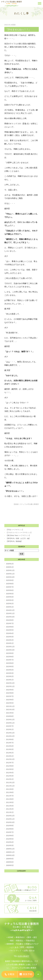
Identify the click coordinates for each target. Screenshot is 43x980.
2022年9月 (10, 690)
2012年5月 (10, 769)
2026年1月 (10, 567)
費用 (29, 937)
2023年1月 (10, 680)
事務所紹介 (20, 937)
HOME (11, 937)
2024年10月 (10, 617)
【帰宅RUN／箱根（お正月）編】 (18, 538)
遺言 (35, 937)
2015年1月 (10, 729)
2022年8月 (10, 693)
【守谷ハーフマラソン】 (15, 530)
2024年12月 (10, 610)
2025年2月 (10, 604)
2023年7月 (10, 660)
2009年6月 (10, 862)
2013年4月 (10, 746)
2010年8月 (10, 829)
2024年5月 (10, 630)
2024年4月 (10, 633)
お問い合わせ (29, 951)
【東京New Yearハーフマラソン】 (18, 535)
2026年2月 (10, 564)
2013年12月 (10, 736)
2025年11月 (10, 574)
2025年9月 (10, 580)
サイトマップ (16, 951)
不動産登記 (30, 941)
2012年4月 (10, 773)
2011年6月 (10, 799)
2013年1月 (10, 756)
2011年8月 (10, 792)
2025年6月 (10, 590)
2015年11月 (10, 723)
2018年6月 (10, 716)
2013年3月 (10, 749)
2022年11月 (10, 686)
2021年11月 (10, 706)
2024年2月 (10, 640)
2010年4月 (10, 842)
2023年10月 (10, 650)
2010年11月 (10, 819)
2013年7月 (10, 743)
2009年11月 (10, 852)
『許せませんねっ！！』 (18, 29)
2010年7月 (10, 832)
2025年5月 (10, 594)
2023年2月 (10, 676)
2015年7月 (10, 726)
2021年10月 (10, 710)
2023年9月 (10, 653)
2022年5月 (10, 703)
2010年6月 (10, 836)
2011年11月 (10, 786)
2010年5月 (10, 839)
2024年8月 (10, 620)
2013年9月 (10, 739)
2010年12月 (10, 816)
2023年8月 (10, 657)
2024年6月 (10, 627)
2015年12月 (10, 720)
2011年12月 (10, 783)
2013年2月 (10, 753)
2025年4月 (10, 597)
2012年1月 (10, 779)
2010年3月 (10, 845)
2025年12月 (10, 570)
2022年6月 (10, 700)
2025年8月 (10, 584)
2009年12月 (10, 849)
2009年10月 (10, 855)
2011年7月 (10, 796)
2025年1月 (10, 607)
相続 (12, 941)
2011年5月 (10, 802)
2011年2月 (10, 809)
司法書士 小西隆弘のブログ (27, 944)
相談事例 (30, 947)
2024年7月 (10, 623)
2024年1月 (10, 643)
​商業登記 (20, 941)
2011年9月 (10, 789)
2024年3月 (10, 637)
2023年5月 (10, 666)
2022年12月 (10, 683)
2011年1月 (10, 812)
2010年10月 (10, 822)
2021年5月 (10, 713)
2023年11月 (10, 647)
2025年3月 (10, 600)
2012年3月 (10, 776)
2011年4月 (10, 806)
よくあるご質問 (18, 947)
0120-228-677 (24, 956)
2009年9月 (10, 859)
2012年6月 (10, 766)
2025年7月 (10, 587)
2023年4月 (10, 670)
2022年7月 (10, 696)
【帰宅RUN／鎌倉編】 (14, 541)
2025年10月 (10, 577)
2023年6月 (10, 663)
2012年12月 (10, 759)
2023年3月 (10, 673)
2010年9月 (10, 826)
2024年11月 (10, 613)
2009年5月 (10, 865)
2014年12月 (10, 733)
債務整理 (10, 944)
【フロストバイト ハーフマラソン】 (19, 533)
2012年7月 (10, 763)
